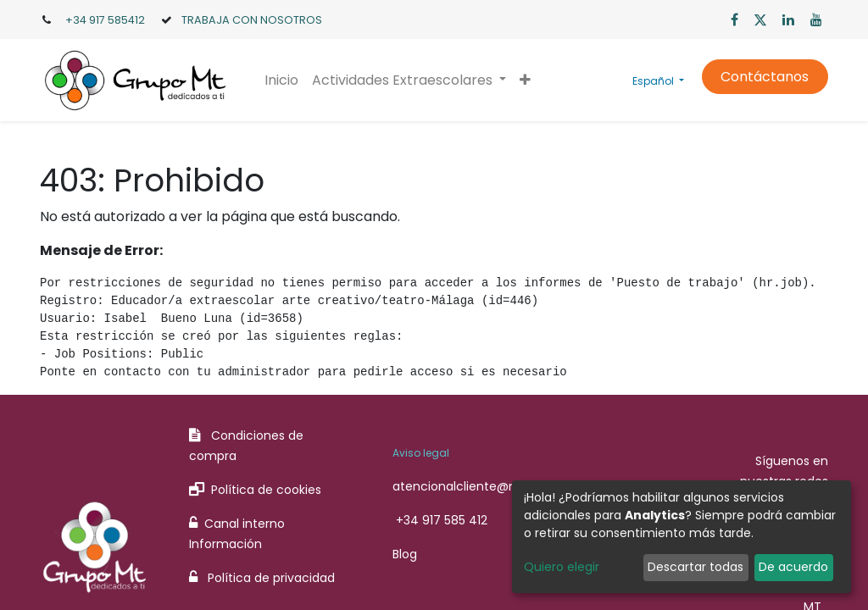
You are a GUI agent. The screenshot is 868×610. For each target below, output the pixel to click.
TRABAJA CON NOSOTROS (252, 20)
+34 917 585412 (105, 20)
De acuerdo (793, 567)
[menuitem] (281, 80)
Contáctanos (765, 77)
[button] (525, 80)
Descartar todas (696, 567)
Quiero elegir (562, 567)
